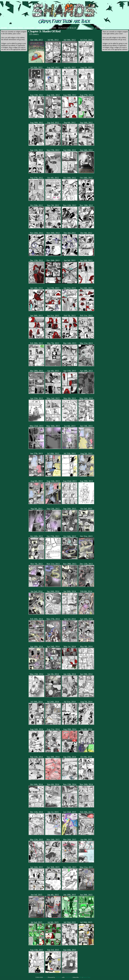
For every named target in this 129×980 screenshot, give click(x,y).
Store (53, 28)
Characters (16, 28)
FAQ (91, 28)
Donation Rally (67, 28)
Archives (42, 28)
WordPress (58, 977)
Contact (100, 28)
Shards (45, 977)
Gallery (30, 28)
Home (4, 28)
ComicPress (68, 977)
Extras (83, 28)
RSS (81, 977)
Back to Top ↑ (87, 977)
